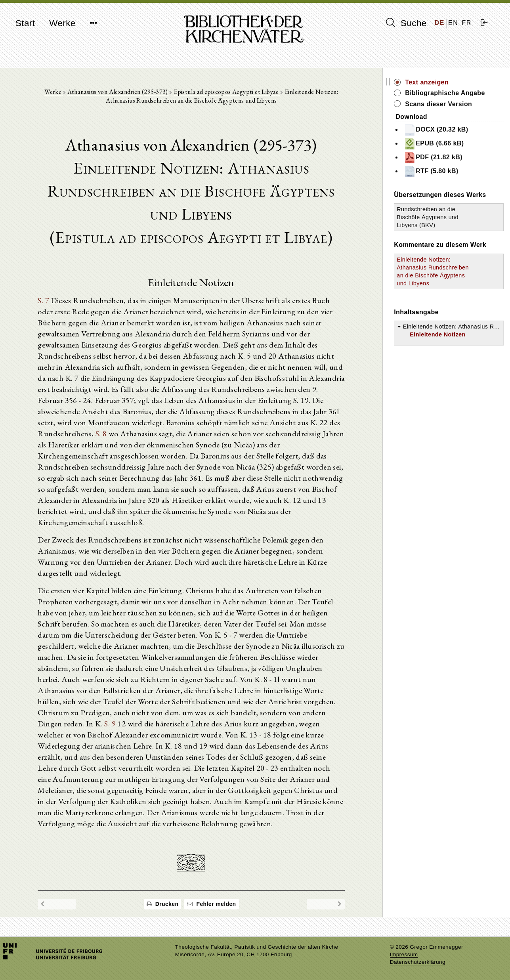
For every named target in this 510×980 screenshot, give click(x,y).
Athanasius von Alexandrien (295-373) (118, 92)
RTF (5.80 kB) (431, 172)
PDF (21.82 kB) (433, 158)
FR (467, 23)
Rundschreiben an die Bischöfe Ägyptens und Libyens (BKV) (428, 217)
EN (453, 23)
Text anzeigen (427, 82)
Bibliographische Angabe (445, 93)
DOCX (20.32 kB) (436, 130)
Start (25, 23)
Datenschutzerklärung (418, 962)
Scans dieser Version (438, 104)
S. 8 (101, 434)
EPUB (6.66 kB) (434, 144)
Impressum (404, 954)
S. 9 (110, 724)
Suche (406, 23)
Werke (62, 23)
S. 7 (43, 300)
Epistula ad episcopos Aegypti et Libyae (227, 92)
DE (440, 23)
